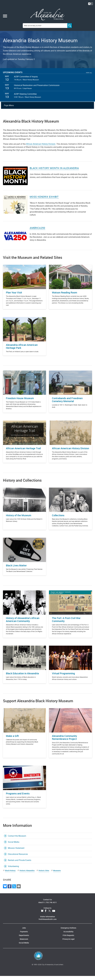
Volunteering (13, 870)
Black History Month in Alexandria (54, 172)
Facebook (46, 915)
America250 (37, 232)
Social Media (14, 846)
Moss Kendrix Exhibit (44, 201)
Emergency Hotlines (68, 932)
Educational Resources (18, 858)
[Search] (70, 30)
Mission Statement (16, 852)
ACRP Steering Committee (25, 98)
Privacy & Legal (68, 943)
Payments (24, 936)
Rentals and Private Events (20, 864)
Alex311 (42, 906)
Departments (24, 939)
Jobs (24, 932)
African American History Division (41, 148)
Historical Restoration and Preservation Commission (37, 89)
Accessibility (68, 936)
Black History (10, 875)
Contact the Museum (17, 840)
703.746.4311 (51, 906)
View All (89, 77)
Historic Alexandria (27, 875)
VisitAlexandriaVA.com (48, 923)
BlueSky (42, 915)
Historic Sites (44, 875)
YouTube (54, 915)
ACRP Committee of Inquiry (26, 81)
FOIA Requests (68, 939)
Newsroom (24, 943)
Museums (57, 875)
